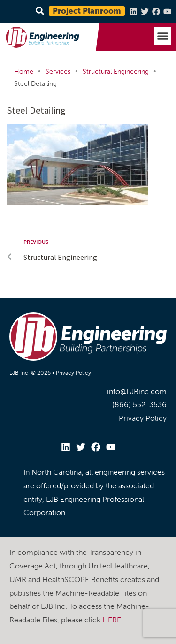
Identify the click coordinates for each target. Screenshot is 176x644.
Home (24, 72)
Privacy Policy (73, 373)
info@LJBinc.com (137, 391)
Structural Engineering (116, 72)
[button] (163, 36)
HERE (112, 620)
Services (58, 72)
